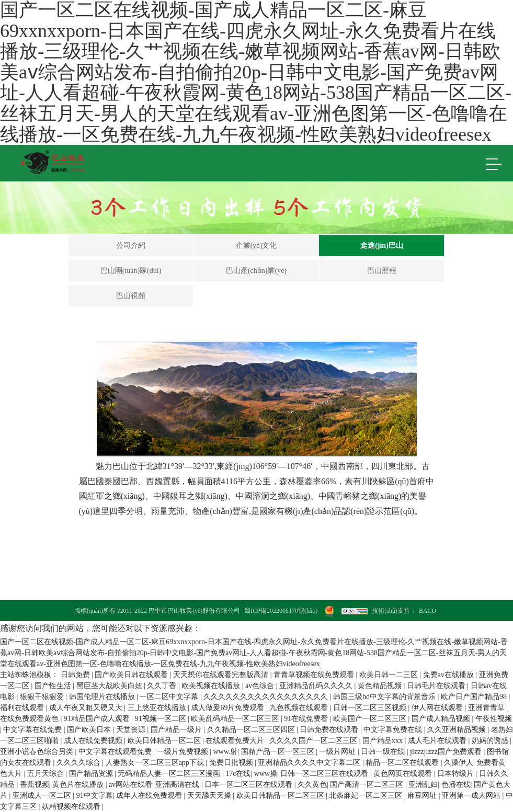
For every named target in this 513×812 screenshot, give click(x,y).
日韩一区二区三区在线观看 (325, 774)
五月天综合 (47, 774)
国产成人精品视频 (442, 719)
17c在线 (238, 774)
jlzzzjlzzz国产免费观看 (447, 752)
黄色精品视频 (381, 686)
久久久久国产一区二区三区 (314, 741)
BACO (427, 611)
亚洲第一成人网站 (472, 796)
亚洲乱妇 (423, 785)
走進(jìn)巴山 (382, 245)
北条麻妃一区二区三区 (367, 796)
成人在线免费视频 (94, 741)
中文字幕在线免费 (33, 730)
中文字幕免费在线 (394, 730)
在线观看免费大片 (236, 741)
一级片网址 (338, 752)
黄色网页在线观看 (404, 774)
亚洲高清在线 (178, 785)
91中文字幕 (95, 796)
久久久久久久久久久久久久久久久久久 (267, 697)
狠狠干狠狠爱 (43, 697)
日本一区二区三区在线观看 (249, 785)
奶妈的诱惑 (491, 741)
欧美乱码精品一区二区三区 (236, 719)
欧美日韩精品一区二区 (165, 741)
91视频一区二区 (162, 719)
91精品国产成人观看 (98, 719)
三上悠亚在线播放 (158, 708)
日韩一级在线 (384, 752)
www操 (266, 774)
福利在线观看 (23, 708)
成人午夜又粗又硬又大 (87, 708)
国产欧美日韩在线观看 (132, 675)
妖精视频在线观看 (72, 807)
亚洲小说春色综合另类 (38, 752)
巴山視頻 (131, 296)
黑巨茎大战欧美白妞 (110, 686)
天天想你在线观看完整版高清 (222, 675)
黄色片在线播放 (79, 785)
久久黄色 (312, 785)
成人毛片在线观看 (438, 741)
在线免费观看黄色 (30, 719)
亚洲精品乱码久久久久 (317, 686)
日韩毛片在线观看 (437, 686)
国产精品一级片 (177, 730)
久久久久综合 (79, 763)
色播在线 (456, 785)
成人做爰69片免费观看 (229, 708)
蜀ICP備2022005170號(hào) (281, 611)
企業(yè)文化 (256, 245)
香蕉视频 (35, 785)
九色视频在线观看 (300, 708)
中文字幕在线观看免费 (116, 752)
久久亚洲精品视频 (458, 730)
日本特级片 (457, 774)
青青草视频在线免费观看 (315, 675)
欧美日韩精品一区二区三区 (281, 796)
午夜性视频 (494, 719)
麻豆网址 (423, 796)
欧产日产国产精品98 (475, 697)
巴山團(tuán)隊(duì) (131, 271)
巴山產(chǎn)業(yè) (256, 271)
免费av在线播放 (449, 675)
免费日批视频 (232, 763)
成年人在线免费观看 (150, 796)
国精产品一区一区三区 (279, 752)
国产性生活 (54, 686)
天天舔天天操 (210, 796)
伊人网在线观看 (438, 708)
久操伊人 (459, 763)
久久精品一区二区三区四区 (252, 730)
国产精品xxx (384, 741)
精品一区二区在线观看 (403, 763)
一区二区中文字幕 (170, 697)
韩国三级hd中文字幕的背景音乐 (385, 697)
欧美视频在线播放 (212, 686)
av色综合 (261, 686)
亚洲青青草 (487, 708)
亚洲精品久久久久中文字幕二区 (310, 763)
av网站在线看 (130, 785)
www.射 (225, 752)
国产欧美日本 (90, 730)
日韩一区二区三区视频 (371, 708)
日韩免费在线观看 (330, 730)
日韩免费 (76, 675)
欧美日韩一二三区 (390, 675)
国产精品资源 (92, 774)
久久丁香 (163, 686)
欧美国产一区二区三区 (371, 719)
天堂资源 (132, 730)
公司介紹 (131, 245)
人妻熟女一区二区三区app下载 (156, 763)
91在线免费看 (307, 719)
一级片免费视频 (184, 752)
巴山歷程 (382, 271)
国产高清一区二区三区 (368, 785)
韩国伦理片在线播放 (103, 697)
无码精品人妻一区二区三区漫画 (170, 774)
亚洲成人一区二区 (43, 796)
